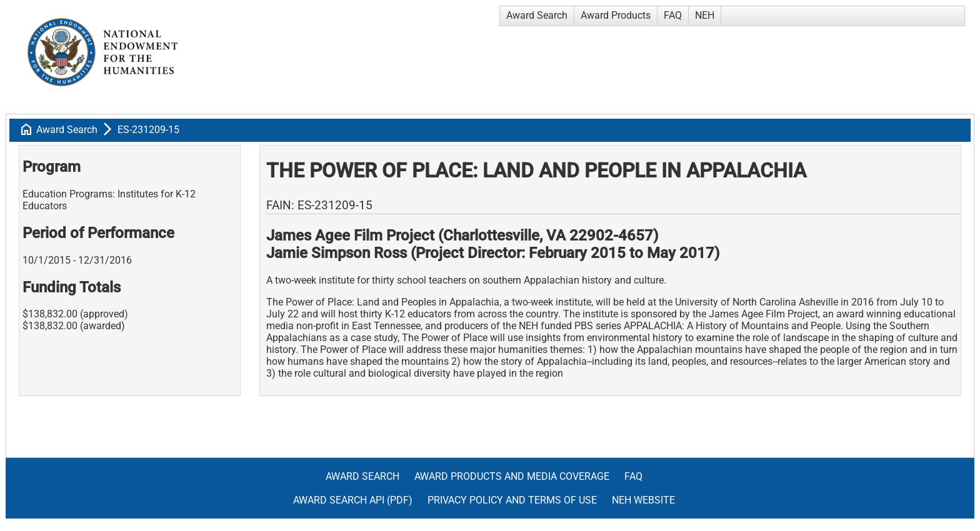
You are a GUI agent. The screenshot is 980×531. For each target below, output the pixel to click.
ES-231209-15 (148, 130)
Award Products (616, 15)
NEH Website (643, 500)
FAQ (673, 15)
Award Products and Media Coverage (512, 476)
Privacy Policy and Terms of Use (512, 500)
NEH (705, 15)
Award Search (537, 15)
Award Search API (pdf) (353, 500)
